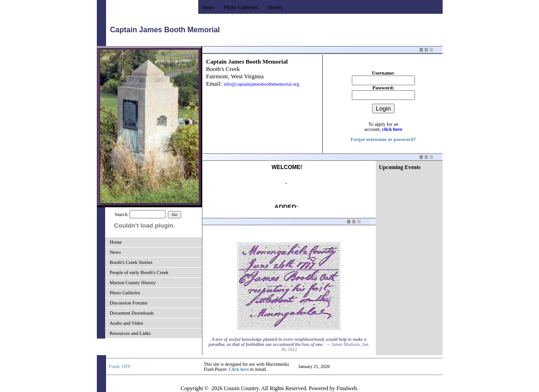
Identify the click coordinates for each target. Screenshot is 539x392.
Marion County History (133, 283)
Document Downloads (132, 313)
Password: (383, 88)
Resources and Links (130, 333)
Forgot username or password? (384, 139)
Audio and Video (127, 323)
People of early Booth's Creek (139, 272)
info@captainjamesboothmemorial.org (261, 84)
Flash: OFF (120, 366)
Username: (383, 73)
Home (116, 242)
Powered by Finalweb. (334, 388)
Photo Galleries (125, 293)
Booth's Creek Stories (131, 262)
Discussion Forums (129, 303)
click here (392, 129)
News (115, 252)
